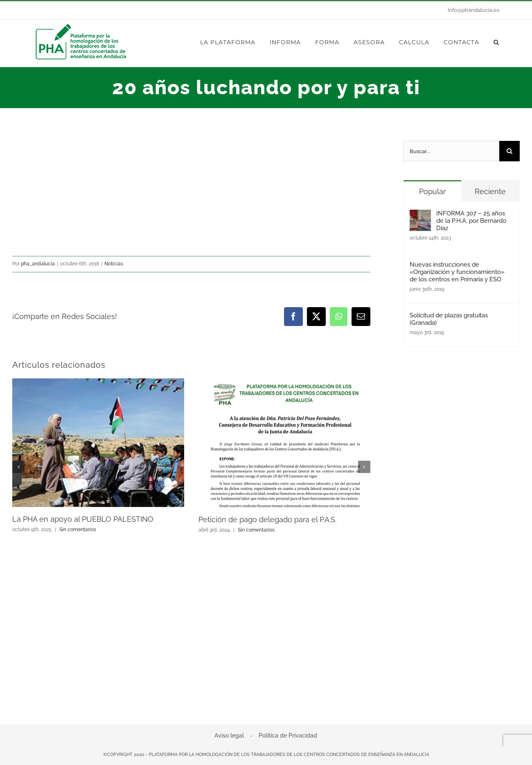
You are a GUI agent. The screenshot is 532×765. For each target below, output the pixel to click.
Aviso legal (229, 736)
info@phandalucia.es (473, 10)
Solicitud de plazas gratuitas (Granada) (449, 319)
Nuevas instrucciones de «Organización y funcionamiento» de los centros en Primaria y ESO (457, 272)
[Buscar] (509, 151)
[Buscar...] (451, 151)
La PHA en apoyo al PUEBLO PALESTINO (83, 519)
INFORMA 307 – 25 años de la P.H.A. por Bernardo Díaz (471, 221)
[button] (496, 42)
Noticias (114, 264)
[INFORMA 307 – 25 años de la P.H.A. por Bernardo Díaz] (420, 217)
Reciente (490, 191)
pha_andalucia (38, 264)
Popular (432, 191)
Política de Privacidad (288, 736)
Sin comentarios (78, 530)
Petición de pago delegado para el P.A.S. (267, 519)
